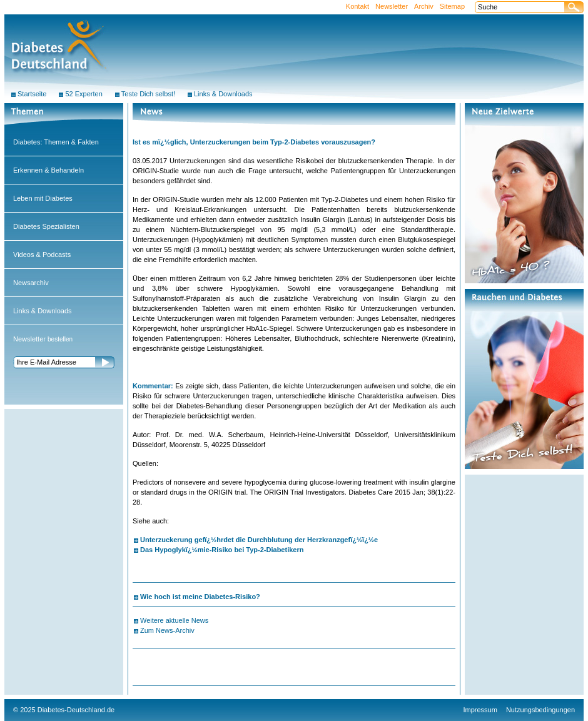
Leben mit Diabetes (43, 198)
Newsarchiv (31, 283)
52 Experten (84, 94)
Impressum (480, 710)
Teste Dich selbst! (148, 94)
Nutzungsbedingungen (540, 710)
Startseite (32, 94)
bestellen (43, 339)
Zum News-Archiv (167, 630)
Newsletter (392, 6)
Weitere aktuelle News (174, 620)
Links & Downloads (43, 311)
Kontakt (357, 6)
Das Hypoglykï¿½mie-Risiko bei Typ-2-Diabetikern (222, 550)
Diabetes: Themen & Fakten (56, 142)
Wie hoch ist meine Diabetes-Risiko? (200, 597)
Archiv (424, 6)
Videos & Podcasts (42, 255)
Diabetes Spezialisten (46, 226)
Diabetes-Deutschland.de (76, 710)
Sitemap (452, 6)
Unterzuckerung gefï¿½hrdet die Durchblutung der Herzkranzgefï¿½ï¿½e (259, 540)
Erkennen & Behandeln (48, 170)
